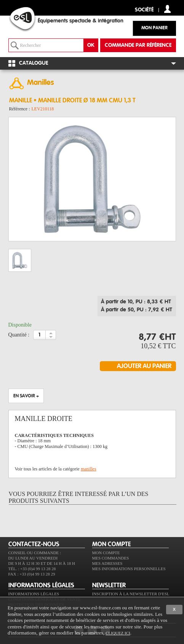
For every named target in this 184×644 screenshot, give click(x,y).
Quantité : (19, 335)
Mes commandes (111, 558)
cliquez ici (118, 633)
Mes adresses (107, 563)
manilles (89, 469)
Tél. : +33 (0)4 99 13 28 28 (32, 569)
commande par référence (138, 45)
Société (144, 10)
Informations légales (34, 594)
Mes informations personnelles (129, 569)
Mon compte (106, 553)
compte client (167, 9)
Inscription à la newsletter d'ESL (131, 594)
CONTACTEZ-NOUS (34, 544)
